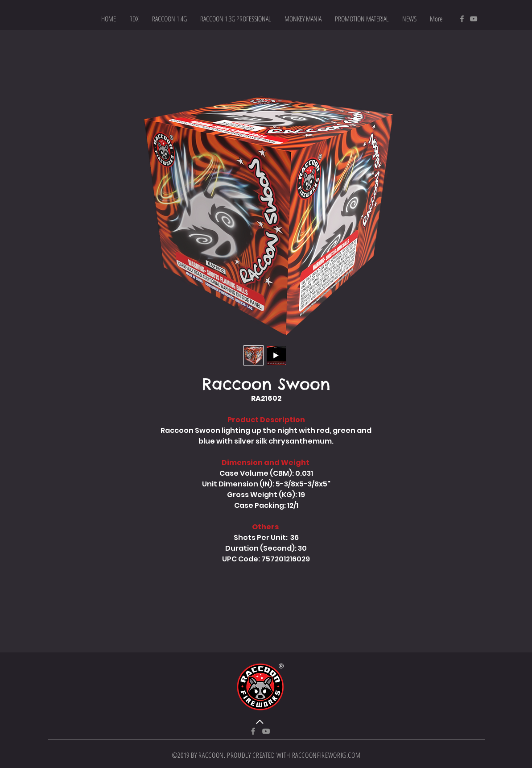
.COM (354, 755)
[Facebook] (462, 19)
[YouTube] (474, 19)
